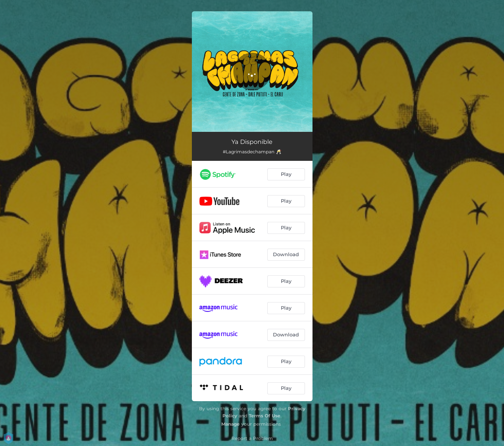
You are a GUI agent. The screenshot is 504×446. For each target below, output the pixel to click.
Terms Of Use (265, 416)
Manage (231, 424)
